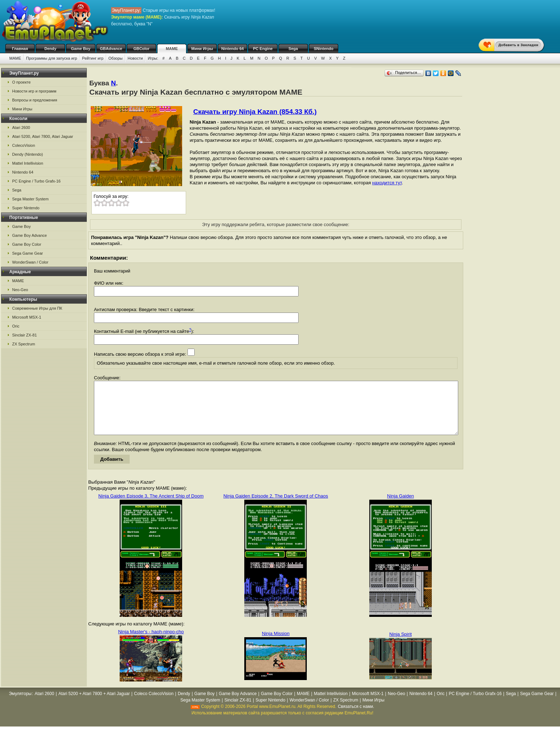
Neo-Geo (20, 290)
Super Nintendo (26, 208)
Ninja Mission (276, 644)
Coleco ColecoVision (154, 704)
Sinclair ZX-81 (24, 335)
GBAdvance (111, 49)
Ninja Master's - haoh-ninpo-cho (151, 642)
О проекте (21, 82)
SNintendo (324, 49)
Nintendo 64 (233, 49)
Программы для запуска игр (52, 58)
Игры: (153, 58)
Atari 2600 (21, 128)
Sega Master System (30, 199)
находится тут (387, 183)
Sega (293, 49)
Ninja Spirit (401, 645)
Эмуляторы (20, 704)
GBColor (141, 49)
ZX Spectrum (24, 344)
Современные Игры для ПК (37, 308)
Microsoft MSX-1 (27, 317)
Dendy (50, 49)
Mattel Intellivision (28, 163)
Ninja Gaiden (401, 507)
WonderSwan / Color (30, 262)
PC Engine (263, 49)
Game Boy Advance (29, 235)
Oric (16, 326)
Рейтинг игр (93, 58)
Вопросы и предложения (35, 100)
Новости (135, 58)
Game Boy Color (27, 244)
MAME (172, 49)
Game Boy (81, 49)
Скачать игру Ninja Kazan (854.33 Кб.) (255, 112)
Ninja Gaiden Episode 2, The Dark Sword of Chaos (276, 507)
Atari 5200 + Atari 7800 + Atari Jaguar (94, 704)
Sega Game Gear (27, 253)
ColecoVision (24, 145)
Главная (20, 49)
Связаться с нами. (356, 717)
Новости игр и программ (34, 91)
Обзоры (116, 58)
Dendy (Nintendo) (27, 154)
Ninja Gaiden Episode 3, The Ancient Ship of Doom (151, 507)
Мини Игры (202, 49)
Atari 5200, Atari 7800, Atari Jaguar (43, 136)
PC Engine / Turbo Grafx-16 (36, 181)
